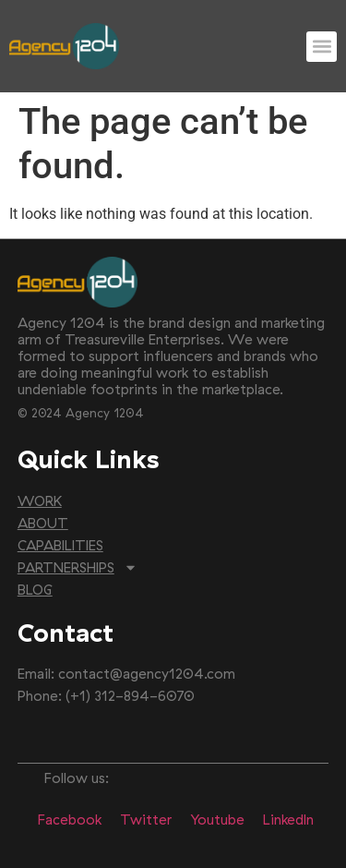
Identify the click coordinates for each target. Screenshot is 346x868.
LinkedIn (288, 820)
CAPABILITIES (60, 545)
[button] (322, 47)
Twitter (146, 820)
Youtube (217, 820)
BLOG (35, 590)
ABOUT (43, 523)
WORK (40, 501)
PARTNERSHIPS (78, 568)
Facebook (70, 820)
